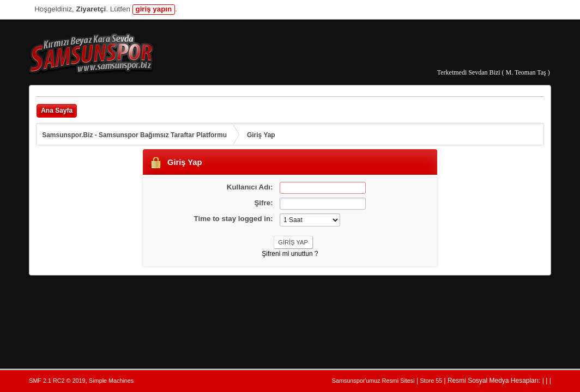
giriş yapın (154, 9)
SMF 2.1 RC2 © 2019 (57, 381)
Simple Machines (111, 381)
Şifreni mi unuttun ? (290, 254)
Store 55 (431, 381)
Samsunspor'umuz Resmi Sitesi (373, 381)
